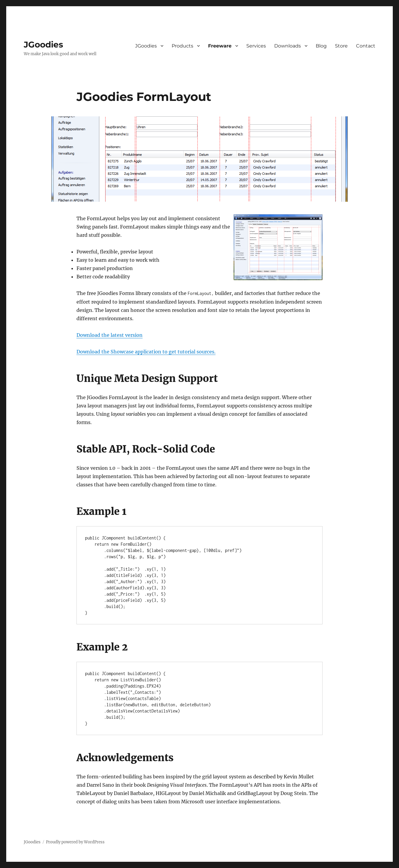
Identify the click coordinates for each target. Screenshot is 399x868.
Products (182, 46)
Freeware (220, 46)
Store (341, 46)
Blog (321, 46)
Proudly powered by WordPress (75, 842)
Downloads (288, 46)
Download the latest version (110, 335)
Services (256, 46)
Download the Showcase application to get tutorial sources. (146, 352)
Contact (366, 46)
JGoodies (43, 45)
